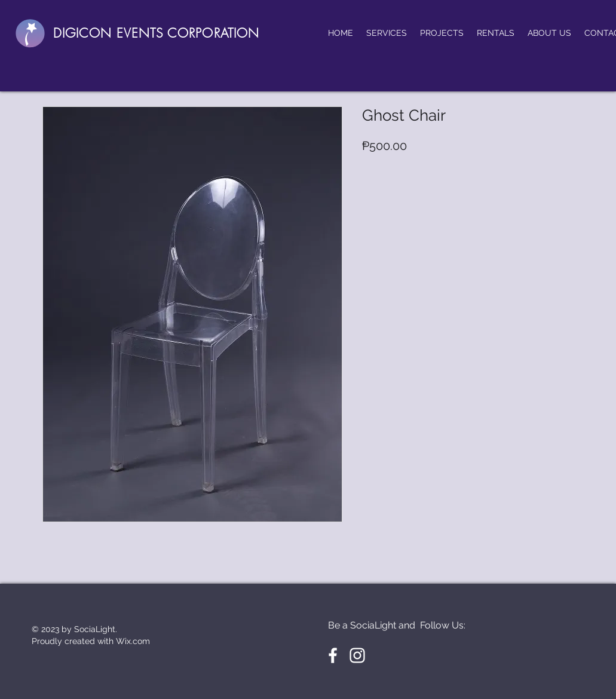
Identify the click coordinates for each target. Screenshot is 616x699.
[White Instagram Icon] (357, 655)
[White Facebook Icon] (333, 655)
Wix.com (133, 641)
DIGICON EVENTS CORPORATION (156, 33)
